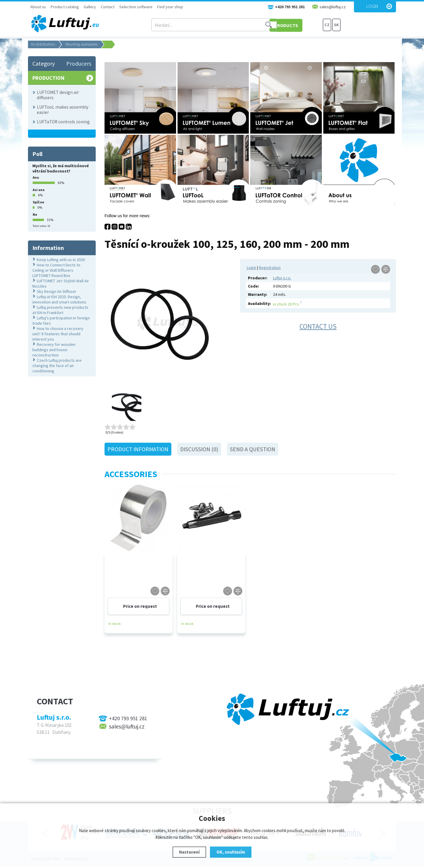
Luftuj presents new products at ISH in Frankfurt (60, 310)
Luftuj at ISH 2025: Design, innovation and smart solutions (59, 299)
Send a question (253, 449)
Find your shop (170, 7)
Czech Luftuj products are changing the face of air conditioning (57, 366)
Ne (35, 214)
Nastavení (189, 852)
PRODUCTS (300, 25)
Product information (138, 449)
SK (336, 25)
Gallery (90, 7)
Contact (108, 7)
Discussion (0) (199, 449)
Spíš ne (38, 202)
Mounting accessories (81, 44)
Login (372, 6)
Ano (36, 177)
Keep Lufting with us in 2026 (61, 260)
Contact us (318, 326)
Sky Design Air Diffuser (57, 291)
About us (38, 7)
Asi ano (39, 190)
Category (44, 64)
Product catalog (65, 7)
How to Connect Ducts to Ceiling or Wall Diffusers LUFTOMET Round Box (56, 270)
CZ (327, 25)
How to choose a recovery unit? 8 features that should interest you (58, 334)
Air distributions (43, 44)
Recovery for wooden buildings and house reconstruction (54, 350)
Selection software (136, 7)
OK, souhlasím (231, 852)
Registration (270, 268)
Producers (79, 64)
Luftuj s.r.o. (282, 278)
